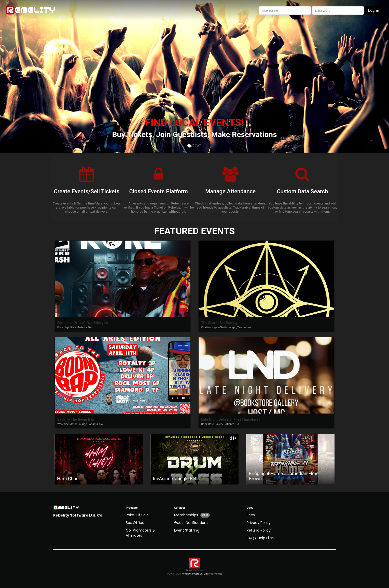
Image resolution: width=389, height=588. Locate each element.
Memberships (192, 515)
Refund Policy (259, 530)
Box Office (135, 523)
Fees (251, 515)
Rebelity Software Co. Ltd (194, 574)
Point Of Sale (137, 515)
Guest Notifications (191, 523)
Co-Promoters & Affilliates (141, 533)
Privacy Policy (259, 523)
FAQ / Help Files (260, 538)
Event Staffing (187, 530)
